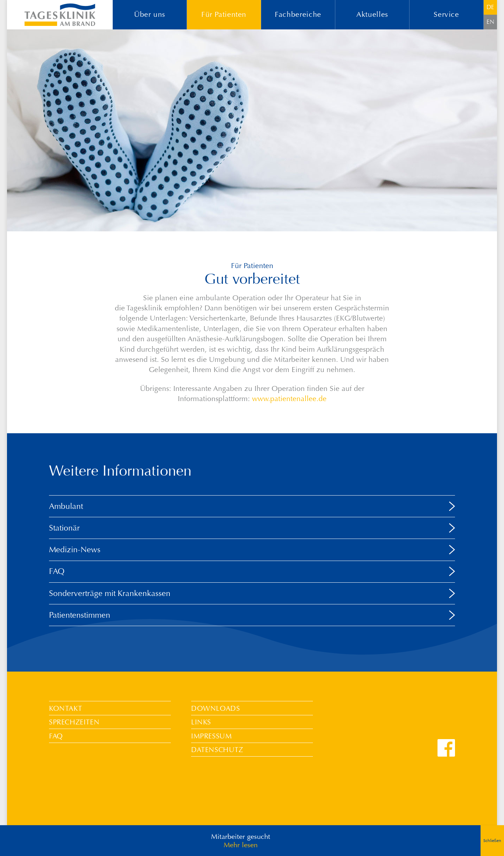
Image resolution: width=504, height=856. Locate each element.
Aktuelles (372, 15)
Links (201, 722)
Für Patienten (224, 15)
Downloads (215, 708)
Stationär (64, 528)
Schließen (492, 841)
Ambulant (66, 506)
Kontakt (65, 708)
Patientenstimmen (80, 615)
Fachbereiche (298, 15)
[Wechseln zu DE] (490, 7)
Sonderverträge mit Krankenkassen (110, 593)
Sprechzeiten (74, 722)
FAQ (57, 571)
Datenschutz (217, 750)
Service (446, 15)
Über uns (150, 15)
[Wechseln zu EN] (490, 22)
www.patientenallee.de (289, 399)
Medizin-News (75, 549)
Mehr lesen (241, 845)
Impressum (211, 736)
